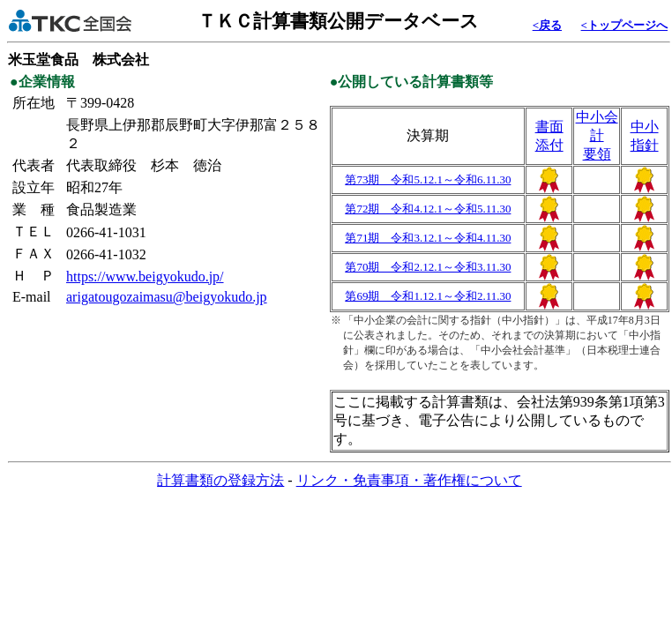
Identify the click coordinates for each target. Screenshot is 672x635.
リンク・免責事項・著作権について (409, 480)
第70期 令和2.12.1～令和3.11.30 (428, 267)
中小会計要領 (597, 135)
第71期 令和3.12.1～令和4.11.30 (428, 238)
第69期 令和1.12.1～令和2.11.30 (428, 296)
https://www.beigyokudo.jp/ (145, 276)
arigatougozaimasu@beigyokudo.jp (167, 297)
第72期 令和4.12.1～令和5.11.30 (428, 209)
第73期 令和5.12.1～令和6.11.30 (428, 179)
